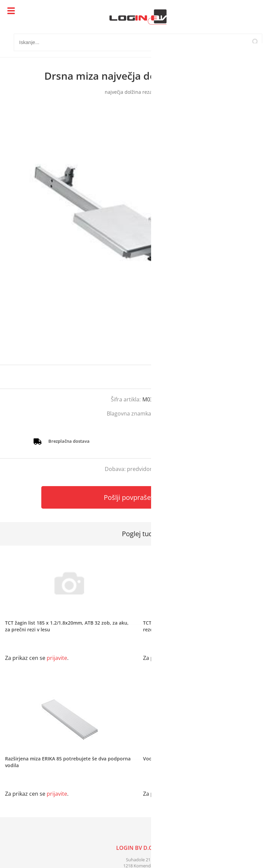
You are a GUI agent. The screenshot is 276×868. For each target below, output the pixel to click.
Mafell (162, 413)
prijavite (258, 377)
